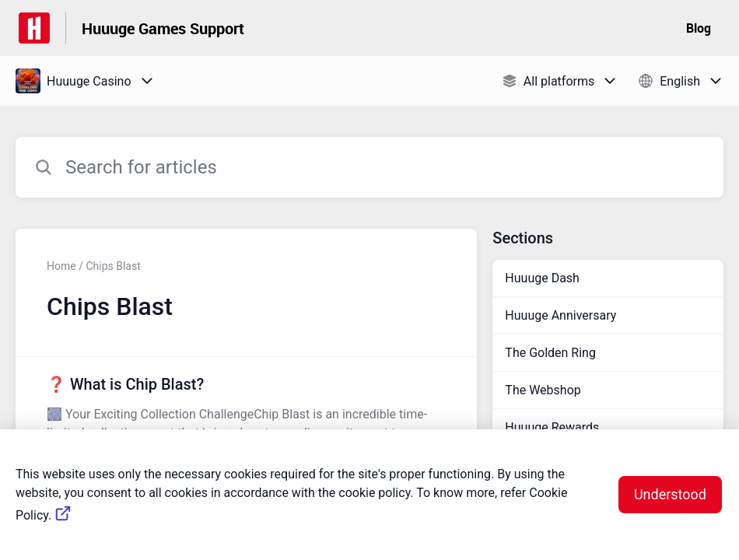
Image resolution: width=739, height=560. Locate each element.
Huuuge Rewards (552, 427)
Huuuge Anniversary (560, 315)
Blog (699, 28)
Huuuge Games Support (163, 28)
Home (61, 266)
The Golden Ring (550, 353)
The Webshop (543, 390)
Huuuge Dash (542, 278)
